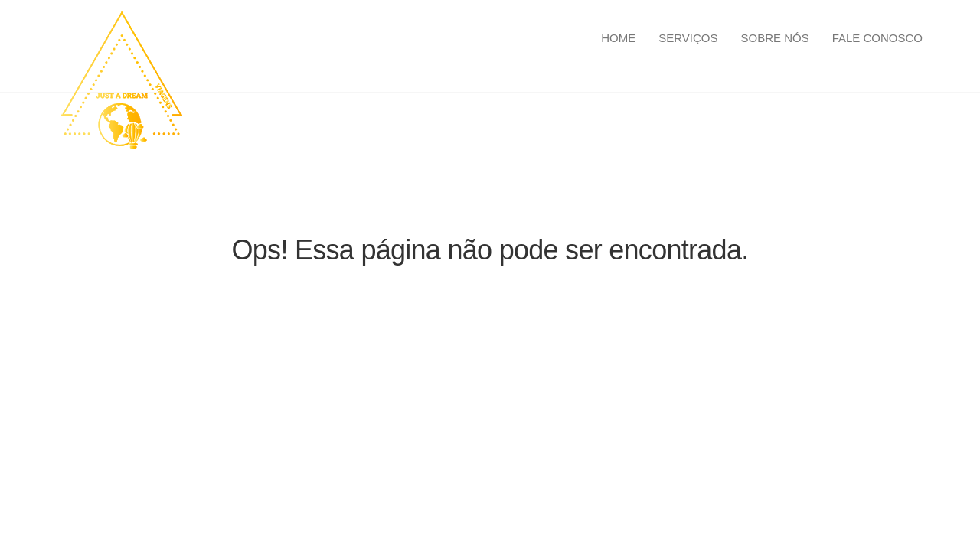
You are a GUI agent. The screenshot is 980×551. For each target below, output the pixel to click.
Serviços (688, 38)
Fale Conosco (877, 38)
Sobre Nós (774, 38)
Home (618, 38)
